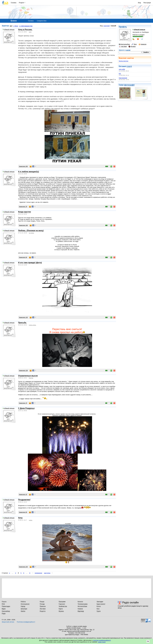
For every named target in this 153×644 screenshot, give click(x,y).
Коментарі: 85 (23, 512)
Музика (61, 611)
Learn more (102, 642)
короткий (107, 26)
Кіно (98, 609)
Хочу (20, 518)
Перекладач (6, 606)
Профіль (123, 27)
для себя (122, 69)
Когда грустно (124, 61)
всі (11, 26)
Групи (99, 611)
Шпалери (24, 609)
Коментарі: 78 (23, 207)
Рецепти (43, 611)
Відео (4, 609)
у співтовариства (26, 26)
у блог (16, 26)
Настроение (123, 78)
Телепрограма (83, 604)
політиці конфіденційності (102, 640)
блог (134, 44)
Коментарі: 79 (23, 403)
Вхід (140, 3)
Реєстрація (147, 3)
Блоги (99, 606)
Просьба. (22, 323)
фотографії (129, 85)
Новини (80, 609)
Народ (23, 606)
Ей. (120, 74)
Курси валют (101, 604)
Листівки (43, 609)
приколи (142, 44)
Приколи (43, 606)
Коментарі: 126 (23, 317)
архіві (128, 50)
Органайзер (6, 611)
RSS (3, 604)
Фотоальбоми (82, 606)
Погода (42, 604)
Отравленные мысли (28, 376)
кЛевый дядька (9, 30)
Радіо (4, 613)
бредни (31, 378)
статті (129, 66)
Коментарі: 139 (23, 370)
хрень (31, 520)
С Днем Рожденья (26, 408)
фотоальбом (124, 44)
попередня (38, 573)
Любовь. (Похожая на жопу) (31, 231)
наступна (47, 573)
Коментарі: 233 (23, 567)
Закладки (100, 602)
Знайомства (63, 606)
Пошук (42, 602)
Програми (62, 602)
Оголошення (25, 604)
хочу (30, 32)
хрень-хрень (33, 325)
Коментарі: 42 (23, 494)
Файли (23, 611)
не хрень (32, 233)
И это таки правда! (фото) (30, 263)
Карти (61, 609)
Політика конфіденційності (26, 622)
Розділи (21, 3)
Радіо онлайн (130, 602)
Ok (148, 641)
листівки (123, 46)
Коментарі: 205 (23, 166)
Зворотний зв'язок (8, 622)
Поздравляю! (24, 500)
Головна (14, 3)
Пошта (4, 602)
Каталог (80, 602)
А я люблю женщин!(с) (29, 172)
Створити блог (42, 21)
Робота (23, 602)
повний (113, 26)
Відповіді (81, 611)
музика (132, 46)
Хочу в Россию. (25, 30)
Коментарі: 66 (23, 257)
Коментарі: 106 (23, 225)
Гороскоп (62, 604)
